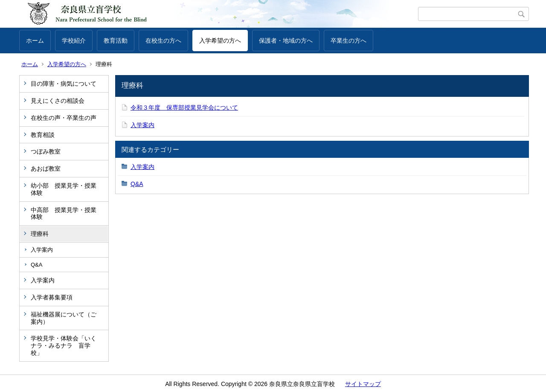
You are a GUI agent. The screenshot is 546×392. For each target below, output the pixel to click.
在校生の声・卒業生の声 (64, 118)
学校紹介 (74, 41)
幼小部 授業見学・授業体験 (64, 189)
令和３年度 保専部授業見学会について (184, 107)
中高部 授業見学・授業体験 (64, 213)
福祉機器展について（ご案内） (64, 318)
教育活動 (116, 41)
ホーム (35, 41)
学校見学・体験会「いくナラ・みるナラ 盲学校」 (64, 346)
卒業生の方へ (349, 41)
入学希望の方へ (220, 41)
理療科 (40, 234)
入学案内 (42, 250)
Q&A (36, 265)
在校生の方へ (163, 41)
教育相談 (43, 135)
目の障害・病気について (64, 84)
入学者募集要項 (52, 297)
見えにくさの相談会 (58, 101)
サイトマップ (363, 384)
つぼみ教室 (46, 151)
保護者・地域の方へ (286, 41)
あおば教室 (46, 168)
